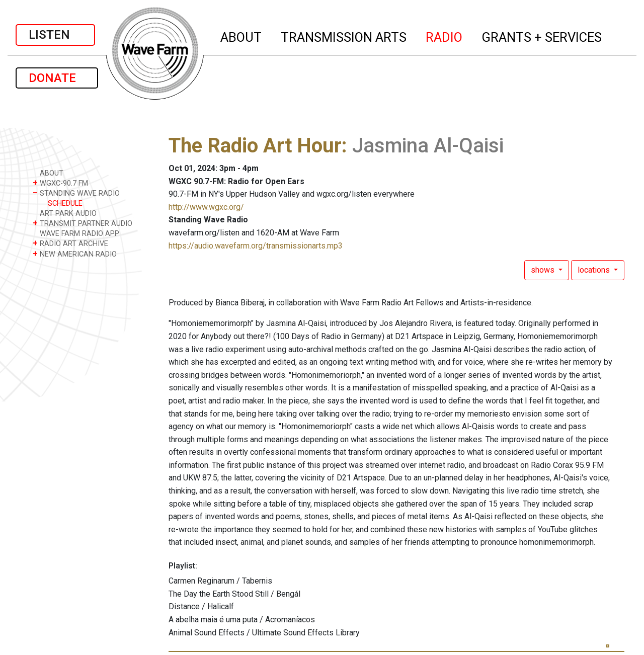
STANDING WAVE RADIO (76, 193)
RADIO (445, 36)
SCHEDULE (65, 203)
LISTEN (55, 35)
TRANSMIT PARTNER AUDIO (83, 223)
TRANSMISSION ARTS (344, 36)
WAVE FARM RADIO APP (76, 233)
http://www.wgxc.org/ (206, 207)
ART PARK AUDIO (65, 213)
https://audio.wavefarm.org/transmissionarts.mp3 (256, 246)
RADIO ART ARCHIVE (70, 243)
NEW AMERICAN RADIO (75, 254)
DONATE (57, 78)
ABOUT (242, 36)
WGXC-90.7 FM (60, 183)
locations (595, 270)
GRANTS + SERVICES (542, 36)
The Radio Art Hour (255, 146)
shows (544, 270)
